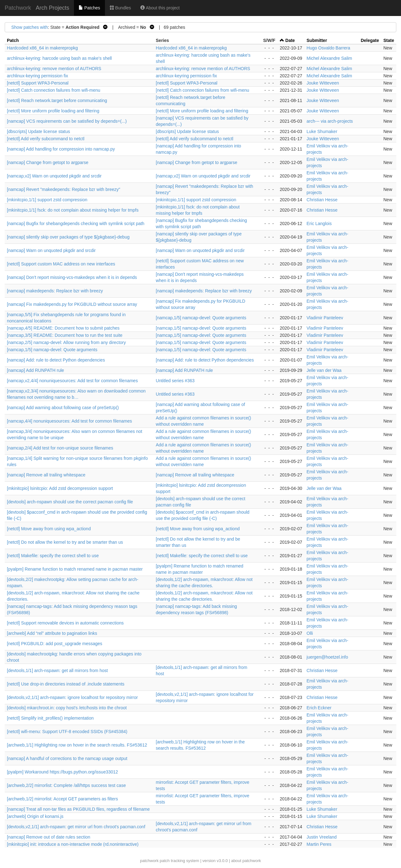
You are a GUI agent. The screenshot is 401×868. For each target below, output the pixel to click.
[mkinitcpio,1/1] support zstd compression (47, 200)
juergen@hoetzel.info (328, 657)
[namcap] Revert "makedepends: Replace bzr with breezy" (64, 189)
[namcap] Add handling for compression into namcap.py (61, 149)
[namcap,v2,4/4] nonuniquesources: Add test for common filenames (72, 381)
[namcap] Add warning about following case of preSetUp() (63, 408)
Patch (13, 40)
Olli (310, 633)
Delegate (370, 40)
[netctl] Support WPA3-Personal (38, 83)
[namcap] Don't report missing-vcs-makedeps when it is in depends (72, 277)
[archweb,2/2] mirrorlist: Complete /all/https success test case (66, 785)
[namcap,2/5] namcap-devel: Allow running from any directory (66, 342)
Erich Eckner (319, 708)
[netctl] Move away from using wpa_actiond (49, 529)
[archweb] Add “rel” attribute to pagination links (52, 633)
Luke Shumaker (322, 131)
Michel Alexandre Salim (330, 58)
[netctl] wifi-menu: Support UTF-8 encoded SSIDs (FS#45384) (67, 732)
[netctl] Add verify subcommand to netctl (46, 139)
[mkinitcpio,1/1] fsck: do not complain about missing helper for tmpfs (73, 210)
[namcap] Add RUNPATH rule (35, 370)
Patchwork (18, 8)
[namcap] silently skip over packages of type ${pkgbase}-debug (68, 237)
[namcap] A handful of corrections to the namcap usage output (67, 758)
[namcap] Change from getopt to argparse (48, 162)
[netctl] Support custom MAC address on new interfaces (61, 264)
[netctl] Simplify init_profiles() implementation (50, 718)
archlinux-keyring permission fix (37, 76)
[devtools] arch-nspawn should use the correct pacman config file (70, 502)
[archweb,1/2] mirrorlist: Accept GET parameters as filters (62, 799)
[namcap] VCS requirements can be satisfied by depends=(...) (67, 121)
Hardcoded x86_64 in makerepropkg (42, 48)
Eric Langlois (319, 223)
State (389, 40)
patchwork (149, 861)
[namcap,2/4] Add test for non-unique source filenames (60, 448)
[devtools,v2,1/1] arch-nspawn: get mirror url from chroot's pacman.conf (76, 827)
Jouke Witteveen (323, 83)
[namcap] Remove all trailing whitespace (46, 475)
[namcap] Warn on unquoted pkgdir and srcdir (51, 250)
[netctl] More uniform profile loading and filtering (53, 111)
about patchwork (246, 861)
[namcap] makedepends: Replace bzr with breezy (55, 291)
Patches (89, 8)
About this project (160, 8)
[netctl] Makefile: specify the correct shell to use (53, 556)
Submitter (317, 40)
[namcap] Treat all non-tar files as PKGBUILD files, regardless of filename (78, 809)
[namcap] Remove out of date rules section (49, 837)
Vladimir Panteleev (325, 318)
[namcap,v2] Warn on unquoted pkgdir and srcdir (54, 176)
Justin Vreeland (322, 837)
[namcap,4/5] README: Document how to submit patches (63, 328)
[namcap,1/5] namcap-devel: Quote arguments (201, 318)
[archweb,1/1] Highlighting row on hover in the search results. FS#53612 (77, 745)
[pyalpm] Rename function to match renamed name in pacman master (75, 569)
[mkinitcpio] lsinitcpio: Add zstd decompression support (60, 488)
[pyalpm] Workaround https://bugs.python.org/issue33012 (62, 772)
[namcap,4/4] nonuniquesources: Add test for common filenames (69, 421)
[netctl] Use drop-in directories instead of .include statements (66, 684)
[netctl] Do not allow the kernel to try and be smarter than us (65, 542)
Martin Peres (319, 844)
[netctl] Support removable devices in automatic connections (65, 623)
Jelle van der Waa (324, 370)
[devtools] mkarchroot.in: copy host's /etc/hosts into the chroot (67, 708)
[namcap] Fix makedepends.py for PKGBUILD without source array (72, 304)
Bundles (120, 8)
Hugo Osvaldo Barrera (328, 48)
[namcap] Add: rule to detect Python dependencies (56, 360)
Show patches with (30, 27)
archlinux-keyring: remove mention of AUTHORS (54, 69)
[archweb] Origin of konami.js (35, 816)
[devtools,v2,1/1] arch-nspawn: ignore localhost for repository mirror (72, 697)
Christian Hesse (322, 200)
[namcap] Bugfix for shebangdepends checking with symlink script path (76, 223)
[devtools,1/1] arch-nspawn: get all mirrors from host (57, 670)
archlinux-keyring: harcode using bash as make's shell (59, 58)
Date (290, 40)
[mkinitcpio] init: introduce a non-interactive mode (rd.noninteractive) (73, 844)
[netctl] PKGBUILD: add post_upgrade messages (55, 644)
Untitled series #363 (175, 381)
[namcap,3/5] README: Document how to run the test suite (65, 335)
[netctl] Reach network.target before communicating (57, 100)
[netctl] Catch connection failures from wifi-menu (54, 90)
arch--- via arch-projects (330, 121)
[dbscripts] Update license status (39, 131)
